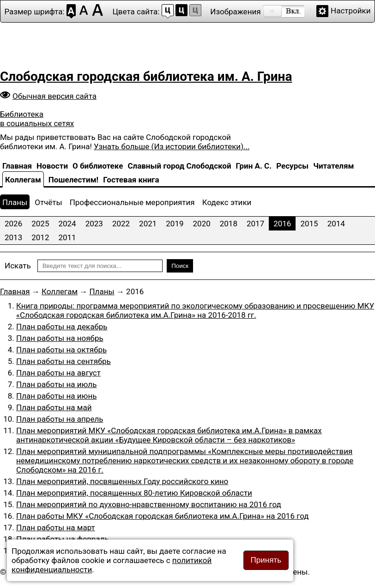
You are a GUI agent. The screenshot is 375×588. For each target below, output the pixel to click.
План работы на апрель (60, 419)
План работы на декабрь (62, 327)
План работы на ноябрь (60, 338)
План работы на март (56, 527)
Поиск (180, 266)
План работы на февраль (63, 539)
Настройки (351, 11)
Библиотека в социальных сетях (37, 119)
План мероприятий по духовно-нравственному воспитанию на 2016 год (149, 504)
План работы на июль (56, 384)
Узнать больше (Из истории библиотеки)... (172, 146)
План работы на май (54, 407)
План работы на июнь (57, 396)
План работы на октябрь (61, 350)
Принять (266, 560)
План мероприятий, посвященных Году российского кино (122, 481)
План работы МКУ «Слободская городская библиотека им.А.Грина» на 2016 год (163, 516)
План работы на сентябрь (64, 361)
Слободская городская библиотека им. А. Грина (146, 76)
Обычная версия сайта (54, 96)
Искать (18, 266)
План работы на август (58, 373)
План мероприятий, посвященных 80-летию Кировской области (134, 493)
